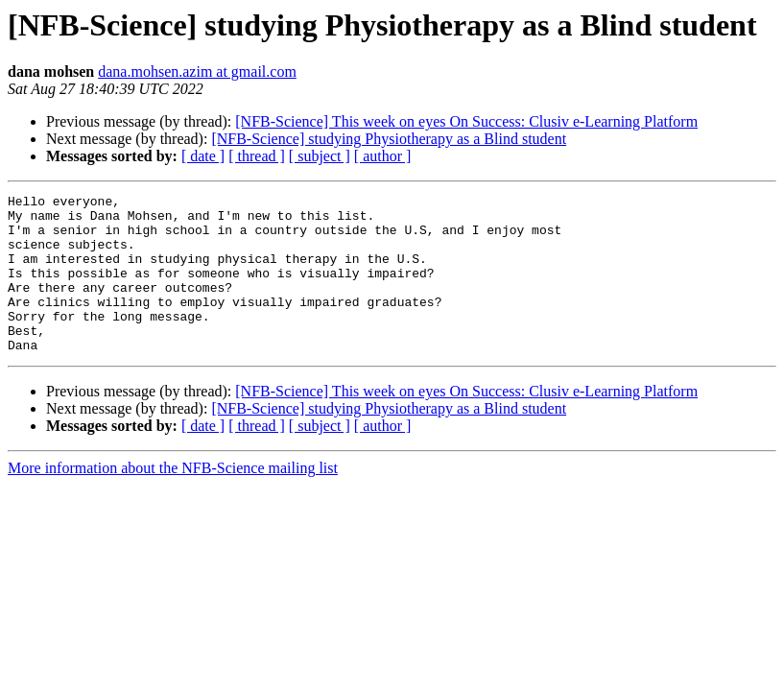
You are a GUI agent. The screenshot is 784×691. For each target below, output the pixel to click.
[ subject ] (320, 156)
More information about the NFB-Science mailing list (173, 500)
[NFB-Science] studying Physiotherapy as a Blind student (389, 139)
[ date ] (203, 156)
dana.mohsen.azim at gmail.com (197, 71)
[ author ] (383, 156)
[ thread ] (257, 156)
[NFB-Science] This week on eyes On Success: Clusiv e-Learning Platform (466, 121)
